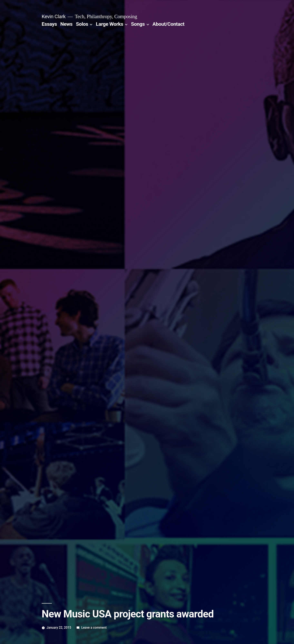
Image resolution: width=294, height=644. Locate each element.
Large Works (110, 24)
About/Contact (168, 24)
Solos (82, 24)
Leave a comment (94, 628)
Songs (138, 24)
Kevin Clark (54, 16)
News (66, 24)
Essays (49, 24)
